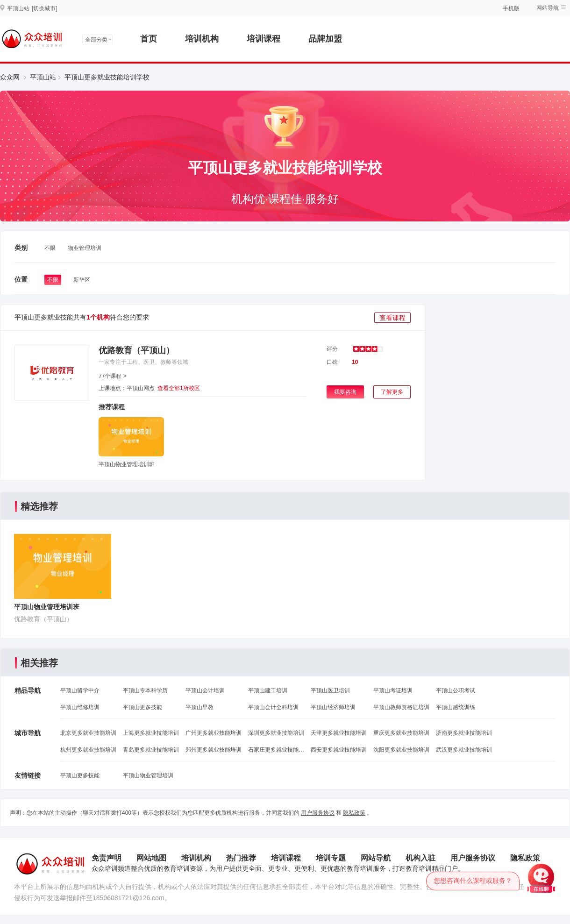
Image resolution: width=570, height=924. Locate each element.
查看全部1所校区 (179, 388)
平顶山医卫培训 (330, 690)
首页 (149, 39)
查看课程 (392, 318)
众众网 (10, 77)
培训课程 (264, 39)
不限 (50, 248)
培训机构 (202, 39)
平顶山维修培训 (80, 707)
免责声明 (107, 858)
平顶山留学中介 (80, 690)
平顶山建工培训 (268, 690)
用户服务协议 (318, 813)
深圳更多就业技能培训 (276, 733)
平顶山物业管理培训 (148, 775)
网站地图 (151, 858)
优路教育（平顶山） (136, 350)
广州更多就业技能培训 (214, 733)
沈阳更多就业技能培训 (401, 750)
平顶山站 (43, 77)
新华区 (82, 280)
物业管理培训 (85, 248)
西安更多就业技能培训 (339, 750)
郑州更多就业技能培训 (214, 750)
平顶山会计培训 (205, 690)
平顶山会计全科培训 (273, 707)
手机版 (511, 8)
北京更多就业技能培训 (88, 733)
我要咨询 (345, 392)
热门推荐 (241, 858)
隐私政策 (354, 813)
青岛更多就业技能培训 (151, 750)
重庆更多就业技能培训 (401, 733)
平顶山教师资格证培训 (401, 707)
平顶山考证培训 (393, 690)
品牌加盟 (325, 39)
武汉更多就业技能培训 (464, 750)
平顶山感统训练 (456, 707)
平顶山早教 (199, 707)
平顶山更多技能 (142, 707)
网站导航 (548, 8)
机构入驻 (420, 858)
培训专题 (331, 858)
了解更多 (392, 392)
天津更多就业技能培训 (339, 733)
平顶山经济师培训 (333, 707)
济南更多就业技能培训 (464, 733)
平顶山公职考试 (456, 690)
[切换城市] (45, 8)
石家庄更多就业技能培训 (276, 750)
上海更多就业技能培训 (151, 733)
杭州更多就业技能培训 (88, 750)
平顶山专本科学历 (145, 690)
